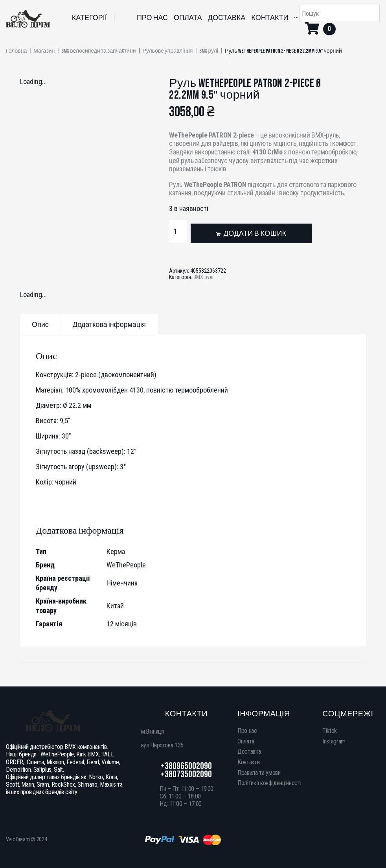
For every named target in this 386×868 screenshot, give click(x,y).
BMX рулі (209, 51)
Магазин (44, 51)
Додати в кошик (255, 234)
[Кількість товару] (178, 231)
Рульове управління (168, 51)
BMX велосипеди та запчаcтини (98, 51)
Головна (16, 51)
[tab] (40, 324)
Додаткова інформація (109, 325)
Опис (40, 325)
